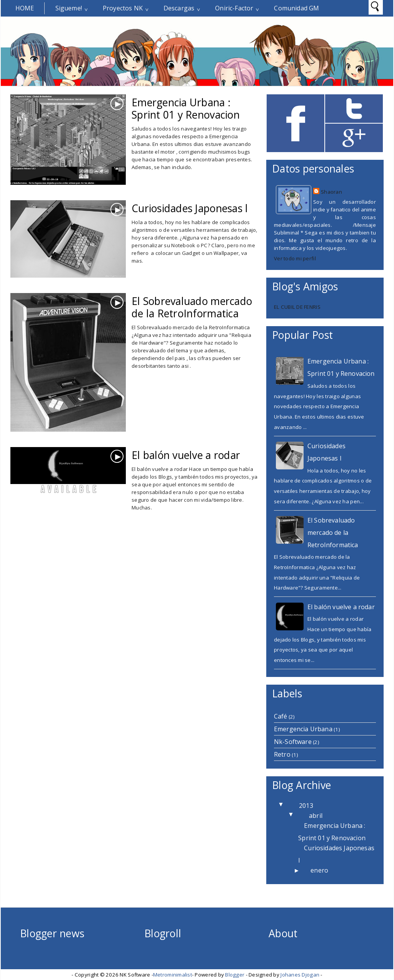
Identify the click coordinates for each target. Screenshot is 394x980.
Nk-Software (293, 742)
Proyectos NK (123, 8)
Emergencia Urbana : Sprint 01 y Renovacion (186, 109)
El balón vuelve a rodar (186, 455)
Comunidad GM (296, 8)
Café (281, 716)
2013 (306, 806)
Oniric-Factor (234, 8)
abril (316, 816)
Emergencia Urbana (303, 729)
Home (25, 8)
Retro (282, 754)
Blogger (235, 975)
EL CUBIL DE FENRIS (297, 307)
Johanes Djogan (300, 975)
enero (319, 870)
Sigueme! (69, 8)
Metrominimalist (173, 975)
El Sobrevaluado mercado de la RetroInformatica (192, 307)
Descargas (179, 8)
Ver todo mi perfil (295, 258)
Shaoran (331, 192)
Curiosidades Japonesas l (190, 208)
